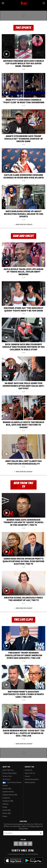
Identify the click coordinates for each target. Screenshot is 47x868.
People (5, 807)
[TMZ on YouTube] (25, 844)
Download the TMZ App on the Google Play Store (33, 861)
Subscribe (41, 833)
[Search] (44, 3)
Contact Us (28, 770)
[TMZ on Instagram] (30, 844)
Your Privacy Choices (12, 782)
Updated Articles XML (10, 795)
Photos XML (7, 813)
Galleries (5, 804)
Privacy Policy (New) (9, 773)
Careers (27, 776)
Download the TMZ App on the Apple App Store (14, 861)
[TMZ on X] (21, 844)
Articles (5, 786)
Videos (5, 816)
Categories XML (8, 801)
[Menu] (3, 3)
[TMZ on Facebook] (16, 844)
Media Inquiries (30, 782)
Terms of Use (7, 776)
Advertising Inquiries (32, 779)
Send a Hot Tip (30, 773)
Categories (6, 798)
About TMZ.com (8, 770)
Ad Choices (6, 779)
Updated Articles (8, 792)
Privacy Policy (35, 826)
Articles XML (7, 789)
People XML (7, 810)
